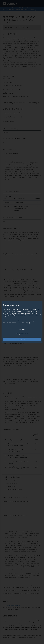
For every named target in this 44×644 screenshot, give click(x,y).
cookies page (26, 323)
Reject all (22, 329)
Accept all (22, 339)
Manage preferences (22, 334)
